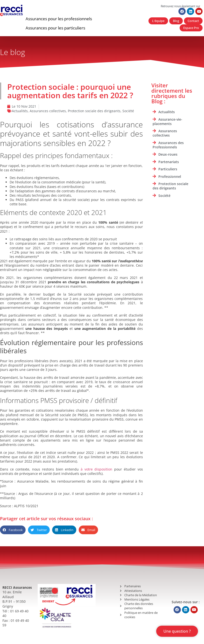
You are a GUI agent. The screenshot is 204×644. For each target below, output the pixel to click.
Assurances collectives (48, 111)
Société (128, 111)
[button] (59, 19)
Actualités (20, 111)
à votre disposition (96, 469)
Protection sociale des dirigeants (94, 111)
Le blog (13, 52)
